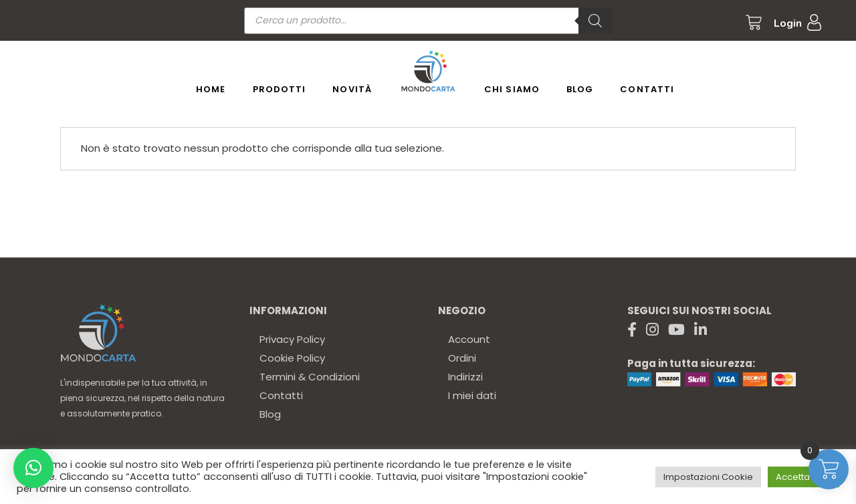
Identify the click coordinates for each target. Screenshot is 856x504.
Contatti (281, 395)
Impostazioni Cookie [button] (708, 477)
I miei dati (472, 395)
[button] (33, 468)
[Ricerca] (595, 21)
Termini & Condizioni (310, 377)
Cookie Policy (292, 358)
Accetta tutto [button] (804, 477)
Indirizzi (465, 377)
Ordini (462, 358)
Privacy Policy (292, 339)
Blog (270, 414)
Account (469, 339)
